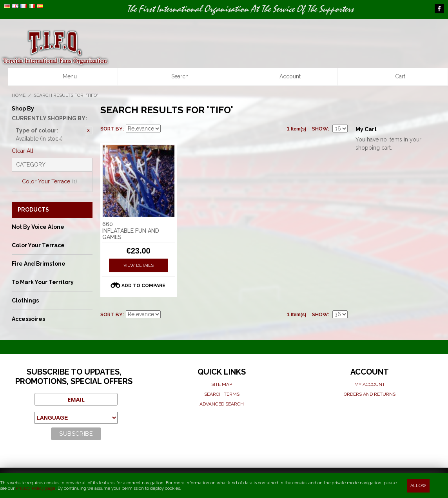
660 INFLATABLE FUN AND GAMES (131, 231)
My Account (370, 384)
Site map (222, 384)
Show (320, 129)
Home (19, 95)
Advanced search (222, 404)
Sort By (112, 129)
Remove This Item (89, 130)
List (195, 129)
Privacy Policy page (35, 488)
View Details (139, 265)
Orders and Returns (370, 394)
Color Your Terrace (50, 181)
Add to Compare (143, 286)
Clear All (23, 151)
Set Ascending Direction (168, 129)
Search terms (222, 394)
